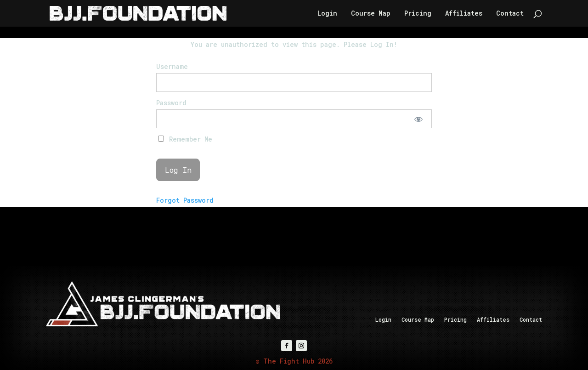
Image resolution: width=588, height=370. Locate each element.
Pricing (418, 14)
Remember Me (185, 139)
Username (172, 66)
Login (327, 14)
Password (171, 103)
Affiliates (464, 14)
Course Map (371, 14)
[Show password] (419, 119)
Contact (510, 14)
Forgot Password (185, 200)
